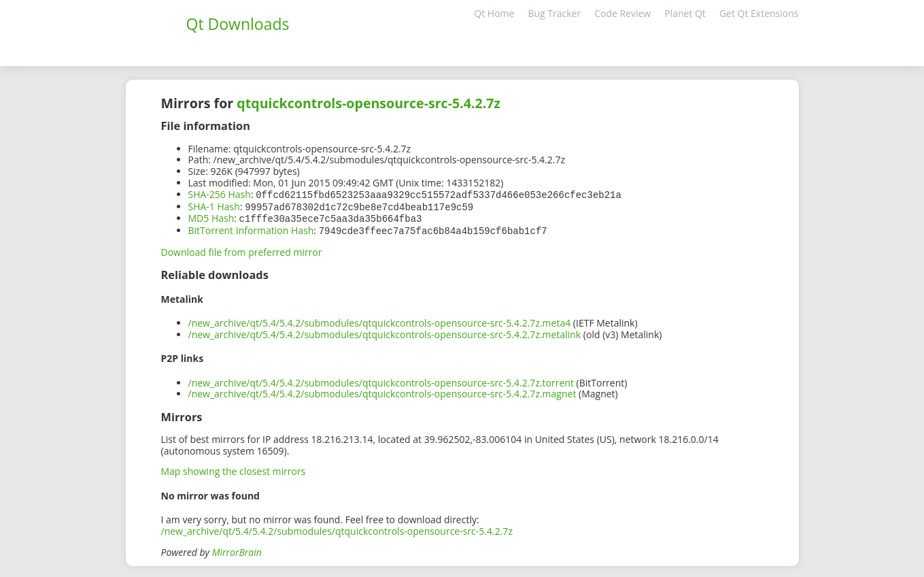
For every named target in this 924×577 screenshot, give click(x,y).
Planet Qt (685, 13)
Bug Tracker (554, 13)
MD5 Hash (211, 217)
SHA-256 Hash (220, 194)
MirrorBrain (237, 549)
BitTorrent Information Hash (251, 228)
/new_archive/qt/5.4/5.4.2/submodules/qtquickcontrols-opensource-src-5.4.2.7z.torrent (381, 380)
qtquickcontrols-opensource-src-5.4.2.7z (369, 103)
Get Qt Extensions (759, 13)
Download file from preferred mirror (242, 249)
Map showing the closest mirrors (234, 468)
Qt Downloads (238, 24)
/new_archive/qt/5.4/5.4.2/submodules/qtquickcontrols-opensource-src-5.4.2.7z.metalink (385, 332)
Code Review (622, 13)
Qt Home (494, 13)
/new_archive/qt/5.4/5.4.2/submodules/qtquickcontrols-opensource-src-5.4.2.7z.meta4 (380, 320)
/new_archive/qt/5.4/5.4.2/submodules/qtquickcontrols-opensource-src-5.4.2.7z (337, 528)
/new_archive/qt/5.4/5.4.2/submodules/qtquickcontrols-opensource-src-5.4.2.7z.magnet (382, 391)
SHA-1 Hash (214, 206)
